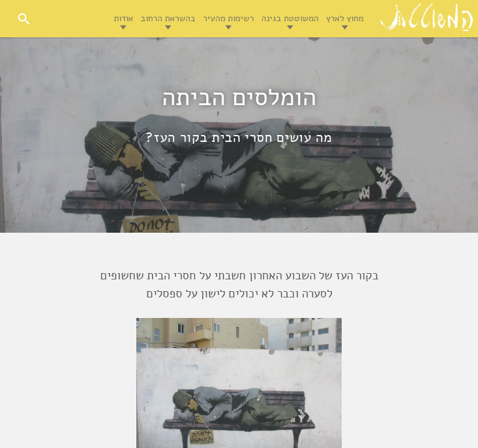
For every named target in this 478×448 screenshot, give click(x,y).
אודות (124, 18)
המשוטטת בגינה (290, 18)
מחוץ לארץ (345, 18)
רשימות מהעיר (228, 18)
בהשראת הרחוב (168, 18)
